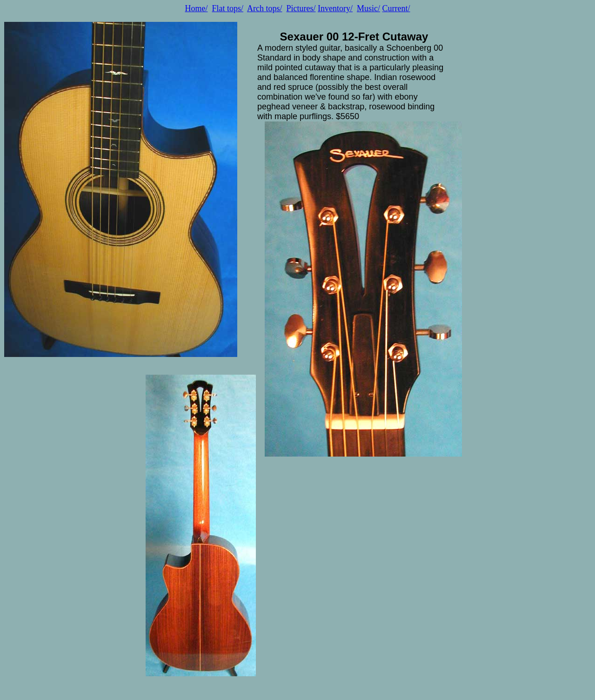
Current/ (396, 8)
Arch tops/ (265, 8)
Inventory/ (335, 8)
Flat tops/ (227, 8)
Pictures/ (301, 8)
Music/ (368, 8)
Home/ (196, 8)
